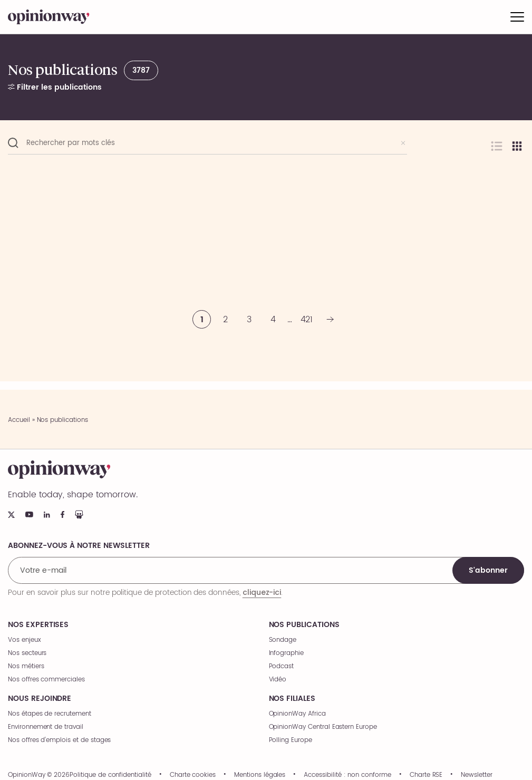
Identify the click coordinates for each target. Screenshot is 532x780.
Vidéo (278, 680)
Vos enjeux (25, 640)
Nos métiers (26, 666)
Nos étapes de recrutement (50, 714)
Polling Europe (291, 740)
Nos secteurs (27, 653)
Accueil (19, 420)
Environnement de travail (46, 727)
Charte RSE (426, 775)
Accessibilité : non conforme (347, 775)
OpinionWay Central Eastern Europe (323, 727)
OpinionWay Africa (297, 714)
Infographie (286, 653)
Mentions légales (260, 775)
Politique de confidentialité (110, 775)
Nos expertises (38, 625)
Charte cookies (193, 775)
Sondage (283, 640)
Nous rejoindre (40, 699)
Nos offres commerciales (46, 680)
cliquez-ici (262, 592)
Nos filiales (292, 699)
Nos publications (304, 625)
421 (307, 320)
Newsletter (477, 775)
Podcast (282, 666)
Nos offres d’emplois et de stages (59, 740)
